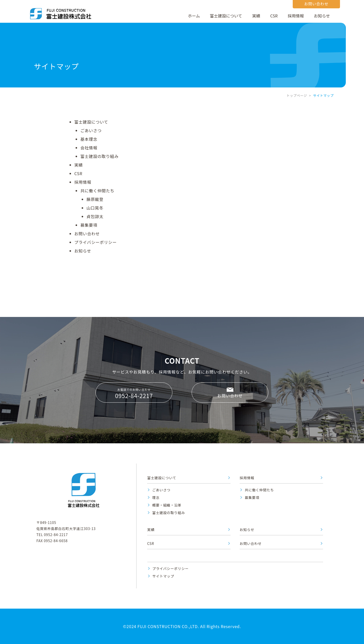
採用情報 (296, 16)
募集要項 (89, 225)
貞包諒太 (95, 216)
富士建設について (226, 16)
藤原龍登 (95, 199)
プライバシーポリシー (96, 242)
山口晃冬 (95, 208)
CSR (274, 16)
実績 (256, 16)
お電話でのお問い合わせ (134, 394)
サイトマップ (163, 576)
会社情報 (89, 148)
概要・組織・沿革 (167, 505)
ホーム (194, 16)
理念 (156, 497)
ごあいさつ (91, 130)
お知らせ (322, 16)
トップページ (297, 95)
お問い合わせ (87, 234)
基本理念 (89, 139)
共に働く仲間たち (97, 191)
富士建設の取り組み (99, 156)
